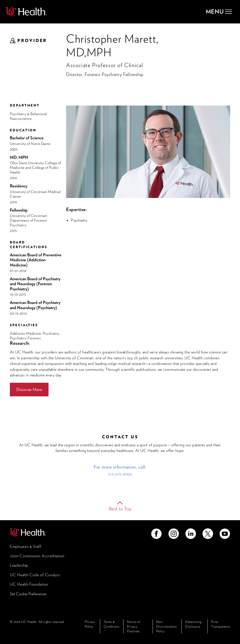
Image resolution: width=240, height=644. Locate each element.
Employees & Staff (26, 546)
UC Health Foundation (29, 584)
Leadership (19, 565)
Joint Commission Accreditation (37, 556)
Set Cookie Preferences (28, 594)
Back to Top (120, 509)
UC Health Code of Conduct (35, 575)
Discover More (29, 389)
